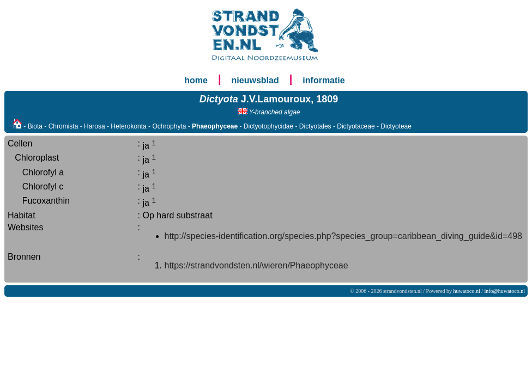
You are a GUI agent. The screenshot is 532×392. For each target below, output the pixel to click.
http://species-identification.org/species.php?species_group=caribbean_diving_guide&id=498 (343, 236)
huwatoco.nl (467, 291)
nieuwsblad (255, 80)
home (196, 80)
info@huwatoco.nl (505, 291)
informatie (324, 80)
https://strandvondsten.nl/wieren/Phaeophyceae (256, 265)
